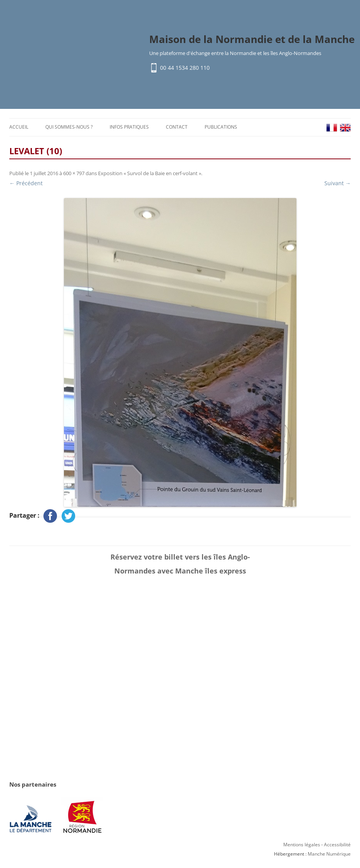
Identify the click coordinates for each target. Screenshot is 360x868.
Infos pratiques (129, 127)
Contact (177, 127)
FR (332, 128)
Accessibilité (337, 845)
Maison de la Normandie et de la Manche (252, 39)
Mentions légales (302, 845)
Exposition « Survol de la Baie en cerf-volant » (150, 173)
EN (345, 128)
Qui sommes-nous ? (69, 127)
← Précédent (26, 183)
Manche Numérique (329, 854)
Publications (221, 127)
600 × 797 (74, 173)
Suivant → (338, 183)
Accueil (19, 127)
